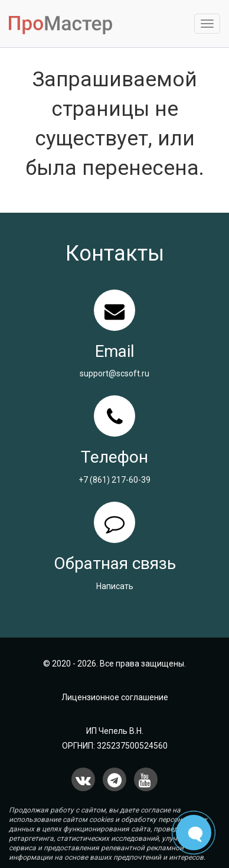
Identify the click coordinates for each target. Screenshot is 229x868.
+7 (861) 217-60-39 (114, 480)
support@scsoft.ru (114, 373)
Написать (115, 586)
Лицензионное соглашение (115, 697)
